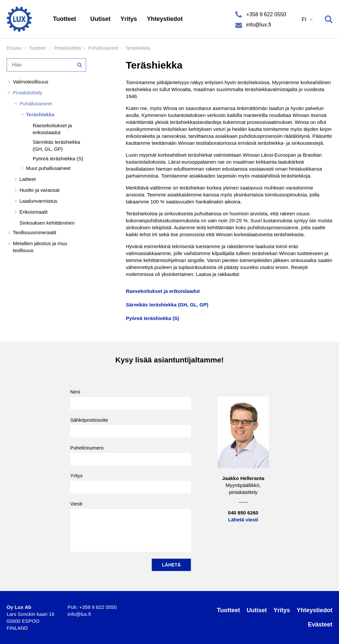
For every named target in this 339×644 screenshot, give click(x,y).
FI (305, 19)
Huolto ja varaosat (40, 190)
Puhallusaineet (103, 48)
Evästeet (320, 624)
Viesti (131, 526)
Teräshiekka (40, 114)
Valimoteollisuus (31, 82)
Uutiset (100, 19)
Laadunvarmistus (38, 201)
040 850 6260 (243, 513)
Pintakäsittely (68, 48)
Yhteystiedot (165, 19)
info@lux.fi (258, 25)
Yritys (129, 19)
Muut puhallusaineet (48, 168)
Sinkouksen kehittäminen (47, 223)
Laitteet (28, 179)
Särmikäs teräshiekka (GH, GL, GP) (56, 145)
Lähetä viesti (243, 520)
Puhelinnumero (131, 455)
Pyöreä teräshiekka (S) (58, 159)
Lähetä (171, 565)
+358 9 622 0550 (265, 14)
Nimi (131, 399)
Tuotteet (65, 19)
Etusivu (14, 48)
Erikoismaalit (34, 212)
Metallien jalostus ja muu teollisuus (40, 247)
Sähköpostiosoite (131, 427)
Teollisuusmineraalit (35, 232)
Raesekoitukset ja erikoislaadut (52, 129)
